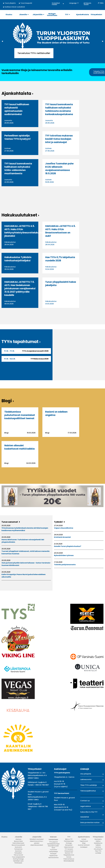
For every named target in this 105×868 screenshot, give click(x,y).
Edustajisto (98, 839)
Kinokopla (53, 854)
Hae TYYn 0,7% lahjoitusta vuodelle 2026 (60, 259)
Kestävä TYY (69, 853)
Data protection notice (90, 823)
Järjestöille (37, 837)
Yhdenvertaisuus (69, 859)
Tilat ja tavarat (18, 855)
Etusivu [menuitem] (9, 15)
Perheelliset (18, 853)
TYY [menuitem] (67, 15)
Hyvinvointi (18, 847)
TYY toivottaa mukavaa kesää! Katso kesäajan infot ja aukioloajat (59, 139)
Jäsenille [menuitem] (23, 15)
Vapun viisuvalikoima (64, 528)
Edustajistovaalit (53, 846)
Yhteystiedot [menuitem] (96, 15)
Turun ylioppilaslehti (18, 857)
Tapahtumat (53, 856)
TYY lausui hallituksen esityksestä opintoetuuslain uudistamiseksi (17, 109)
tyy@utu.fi (42, 782)
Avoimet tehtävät (84, 845)
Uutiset (84, 839)
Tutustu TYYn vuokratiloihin (99, 72)
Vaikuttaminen (69, 847)
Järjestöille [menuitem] (38, 15)
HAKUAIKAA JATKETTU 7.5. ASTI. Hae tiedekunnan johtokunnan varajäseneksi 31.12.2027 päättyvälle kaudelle (20, 289)
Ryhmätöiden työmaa (64, 555)
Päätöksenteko (69, 841)
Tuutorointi (53, 850)
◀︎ (3, 41)
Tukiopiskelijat (53, 852)
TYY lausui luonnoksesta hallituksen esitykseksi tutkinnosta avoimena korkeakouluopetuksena (59, 109)
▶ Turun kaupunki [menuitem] (25, 3)
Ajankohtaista (84, 837)
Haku (102, 3)
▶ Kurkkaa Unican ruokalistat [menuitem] (14, 7)
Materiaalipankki (69, 861)
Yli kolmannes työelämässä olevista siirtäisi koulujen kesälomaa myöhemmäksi (25, 529)
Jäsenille (18, 837)
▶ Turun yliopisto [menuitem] (9, 3)
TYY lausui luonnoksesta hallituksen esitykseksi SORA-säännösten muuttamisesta (18, 169)
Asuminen (18, 851)
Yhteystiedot (98, 837)
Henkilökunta (98, 843)
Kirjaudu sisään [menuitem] (88, 4)
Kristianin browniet (62, 537)
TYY (69, 837)
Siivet (53, 848)
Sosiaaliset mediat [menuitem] (56, 4)
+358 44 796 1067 (42, 785)
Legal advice (85, 806)
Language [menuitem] (73, 3)
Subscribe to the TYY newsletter (89, 814)
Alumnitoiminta (53, 858)
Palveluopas (18, 863)
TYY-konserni (69, 849)
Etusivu (4, 837)
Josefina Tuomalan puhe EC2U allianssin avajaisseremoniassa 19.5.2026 (59, 169)
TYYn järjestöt (53, 842)
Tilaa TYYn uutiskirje (89, 785)
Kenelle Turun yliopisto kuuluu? (68, 546)
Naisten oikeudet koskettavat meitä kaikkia (20, 447)
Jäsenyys (18, 839)
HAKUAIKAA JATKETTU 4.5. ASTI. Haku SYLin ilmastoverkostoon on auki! (60, 231)
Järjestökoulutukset (37, 845)
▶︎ (104, 41)
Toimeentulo (18, 849)
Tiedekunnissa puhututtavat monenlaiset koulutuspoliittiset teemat (20, 415)
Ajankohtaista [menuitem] (82, 15)
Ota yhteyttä (86, 774)
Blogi (84, 843)
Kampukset (69, 845)
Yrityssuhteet (69, 851)
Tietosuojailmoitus (88, 791)
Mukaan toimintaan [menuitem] (52, 15)
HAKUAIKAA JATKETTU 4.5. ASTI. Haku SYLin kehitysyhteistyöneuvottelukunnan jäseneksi (25, 231)
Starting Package (18, 859)
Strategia (69, 843)
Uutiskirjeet (84, 847)
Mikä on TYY (69, 839)
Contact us (85, 801)
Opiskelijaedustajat (53, 844)
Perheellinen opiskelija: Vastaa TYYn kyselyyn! (18, 137)
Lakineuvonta (86, 779)
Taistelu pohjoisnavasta (65, 565)
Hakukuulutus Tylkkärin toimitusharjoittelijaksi (18, 259)
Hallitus (98, 841)
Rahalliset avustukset (37, 839)
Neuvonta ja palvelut (18, 845)
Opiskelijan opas (18, 861)
